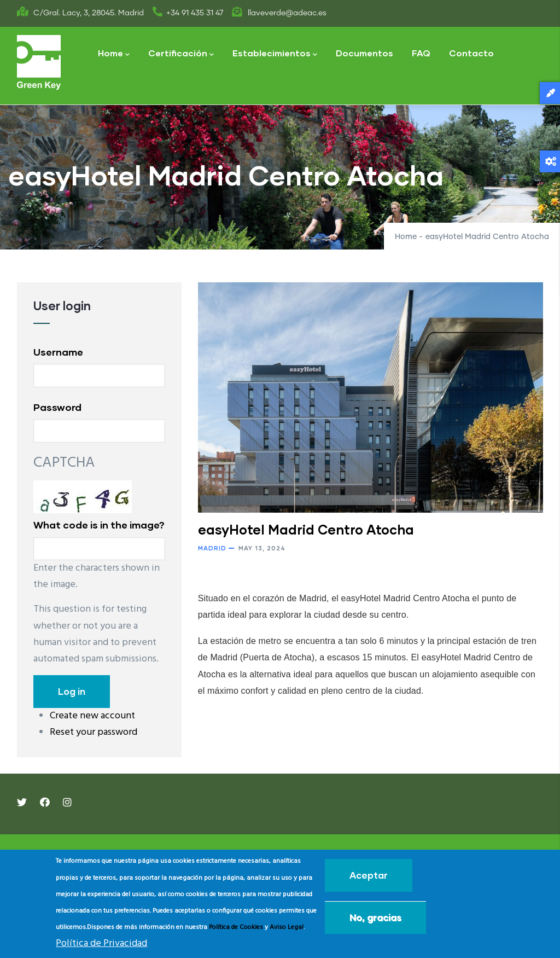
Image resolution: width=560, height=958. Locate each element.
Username (58, 352)
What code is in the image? (99, 525)
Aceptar (369, 875)
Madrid (212, 548)
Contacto (471, 53)
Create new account (92, 716)
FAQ (421, 53)
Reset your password (94, 732)
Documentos (364, 53)
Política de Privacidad (101, 944)
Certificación (181, 54)
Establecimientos (275, 54)
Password (57, 407)
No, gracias (375, 917)
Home (114, 54)
